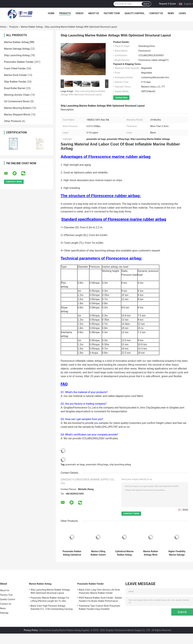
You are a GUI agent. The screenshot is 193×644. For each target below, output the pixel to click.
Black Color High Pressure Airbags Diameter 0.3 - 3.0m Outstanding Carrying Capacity (52, 608)
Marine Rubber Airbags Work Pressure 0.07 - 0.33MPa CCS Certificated (151, 553)
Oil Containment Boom (17, 101)
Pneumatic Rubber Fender (19, 62)
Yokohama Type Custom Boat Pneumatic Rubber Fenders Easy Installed (100, 607)
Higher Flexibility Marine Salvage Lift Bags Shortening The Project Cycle (177, 553)
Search (146, 4)
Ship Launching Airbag (17, 55)
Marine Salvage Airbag (17, 49)
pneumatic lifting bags (97, 464)
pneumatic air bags (75, 464)
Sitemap (4, 613)
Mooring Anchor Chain (17, 95)
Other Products (13, 121)
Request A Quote (167, 4)
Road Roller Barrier (15, 88)
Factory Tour (112, 13)
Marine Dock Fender (15, 75)
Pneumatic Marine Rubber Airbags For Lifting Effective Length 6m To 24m (50, 599)
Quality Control (135, 13)
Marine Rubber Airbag (32, 27)
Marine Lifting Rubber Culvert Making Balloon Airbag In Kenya (98, 553)
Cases (182, 13)
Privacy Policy (31, 630)
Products (65, 13)
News (171, 13)
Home (51, 13)
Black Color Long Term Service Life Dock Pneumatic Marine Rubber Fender (99, 591)
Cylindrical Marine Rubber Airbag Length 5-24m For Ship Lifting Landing (124, 553)
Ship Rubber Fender (15, 82)
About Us (94, 13)
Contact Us (156, 13)
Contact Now (121, 98)
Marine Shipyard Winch (17, 115)
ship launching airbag (120, 464)
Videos (80, 13)
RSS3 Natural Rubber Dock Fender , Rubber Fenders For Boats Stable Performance (100, 599)
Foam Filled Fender (15, 68)
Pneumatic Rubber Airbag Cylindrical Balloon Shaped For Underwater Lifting (72, 553)
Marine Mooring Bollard (17, 108)
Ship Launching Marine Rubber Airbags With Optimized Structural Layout (50, 591)
